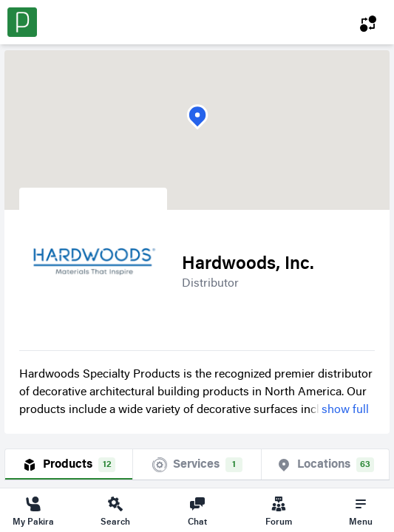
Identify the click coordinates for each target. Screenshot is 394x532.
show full (345, 410)
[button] (197, 117)
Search (115, 511)
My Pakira (33, 511)
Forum (279, 511)
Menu (361, 511)
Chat (197, 511)
